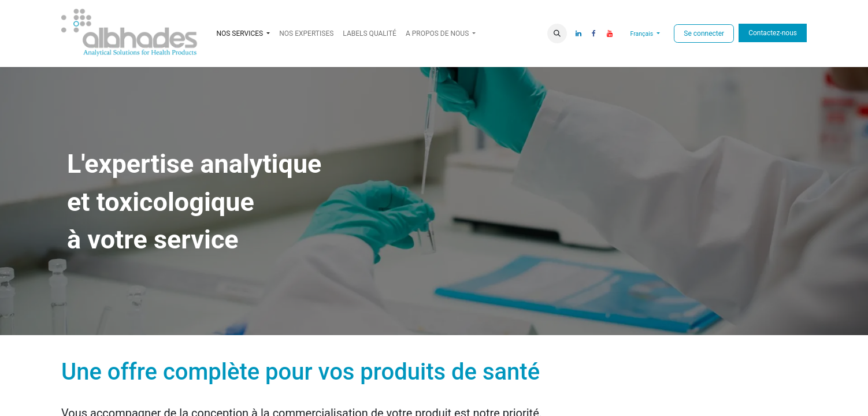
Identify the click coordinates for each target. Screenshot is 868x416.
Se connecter (704, 34)
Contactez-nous (773, 33)
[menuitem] (306, 34)
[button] (557, 34)
